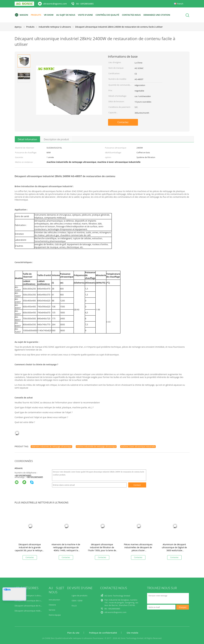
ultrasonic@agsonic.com (55, 4)
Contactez (123, 122)
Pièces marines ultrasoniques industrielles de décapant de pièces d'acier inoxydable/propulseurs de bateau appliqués (138, 550)
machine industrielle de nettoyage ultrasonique (96, 447)
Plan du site (73, 633)
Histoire (52, 605)
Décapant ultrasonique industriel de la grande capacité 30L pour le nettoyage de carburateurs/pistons (30, 549)
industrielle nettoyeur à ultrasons (30, 596)
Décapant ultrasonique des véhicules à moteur (36, 601)
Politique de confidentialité (103, 633)
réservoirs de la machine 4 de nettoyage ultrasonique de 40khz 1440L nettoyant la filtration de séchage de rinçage (66, 550)
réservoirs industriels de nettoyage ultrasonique (51, 447)
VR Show (49, 15)
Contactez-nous (131, 15)
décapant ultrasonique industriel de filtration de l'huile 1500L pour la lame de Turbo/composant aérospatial (102, 549)
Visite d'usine (85, 15)
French (180, 4)
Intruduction (54, 600)
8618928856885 (35, 477)
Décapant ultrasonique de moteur (30, 606)
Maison (21, 15)
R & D (74, 606)
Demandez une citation (157, 15)
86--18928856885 (85, 4)
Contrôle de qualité (107, 15)
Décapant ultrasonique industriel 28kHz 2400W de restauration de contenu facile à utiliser (119, 27)
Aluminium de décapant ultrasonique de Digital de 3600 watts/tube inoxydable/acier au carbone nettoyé (174, 550)
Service (52, 610)
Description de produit (56, 139)
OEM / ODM (77, 601)
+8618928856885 (23, 475)
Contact (137, 485)
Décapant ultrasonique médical (29, 611)
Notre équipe (55, 615)
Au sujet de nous (66, 15)
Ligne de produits (80, 596)
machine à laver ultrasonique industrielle (138, 447)
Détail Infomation (27, 139)
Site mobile (132, 633)
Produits (36, 15)
